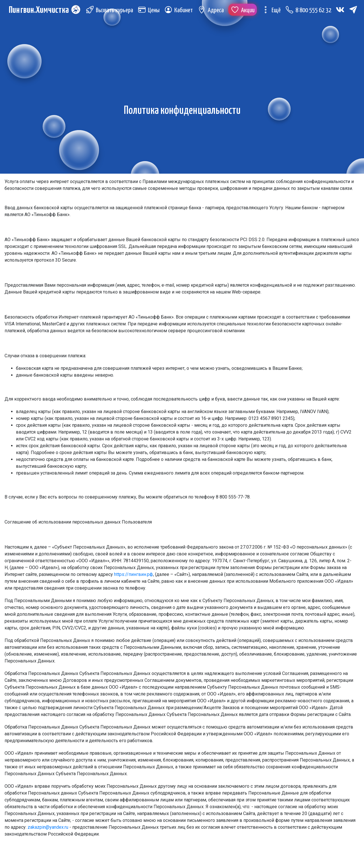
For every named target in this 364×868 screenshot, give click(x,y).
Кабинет (180, 11)
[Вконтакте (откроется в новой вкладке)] (342, 10)
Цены (151, 11)
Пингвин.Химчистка (41, 17)
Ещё (273, 11)
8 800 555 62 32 (310, 11)
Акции (245, 11)
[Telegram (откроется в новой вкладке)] (92, 22)
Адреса (213, 11)
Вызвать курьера (111, 11)
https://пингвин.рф (134, 574)
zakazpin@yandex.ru (48, 827)
